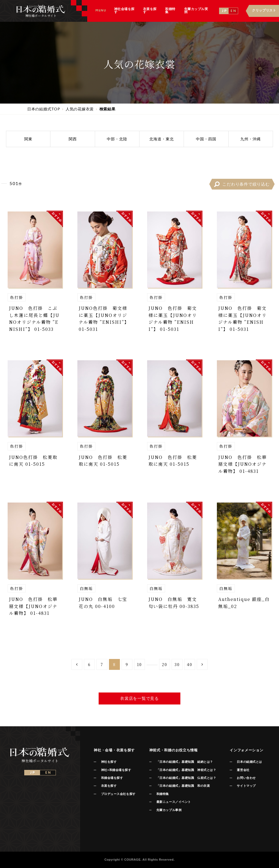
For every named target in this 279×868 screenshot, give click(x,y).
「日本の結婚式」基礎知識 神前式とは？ (186, 770)
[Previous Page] (77, 664)
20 (165, 664)
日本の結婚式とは (249, 762)
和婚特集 (163, 794)
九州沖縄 (251, 139)
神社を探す (109, 762)
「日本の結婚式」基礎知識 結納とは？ (185, 762)
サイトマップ (246, 786)
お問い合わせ (246, 778)
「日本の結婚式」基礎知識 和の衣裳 (183, 786)
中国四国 (206, 139)
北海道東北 (162, 139)
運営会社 (243, 770)
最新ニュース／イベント (174, 802)
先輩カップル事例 (169, 810)
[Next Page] (202, 664)
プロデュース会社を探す (118, 794)
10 (139, 664)
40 (190, 664)
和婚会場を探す (112, 778)
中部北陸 (117, 139)
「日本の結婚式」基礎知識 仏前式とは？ (186, 778)
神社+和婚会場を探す (116, 770)
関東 (28, 139)
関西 (73, 139)
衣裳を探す (109, 786)
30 (177, 664)
